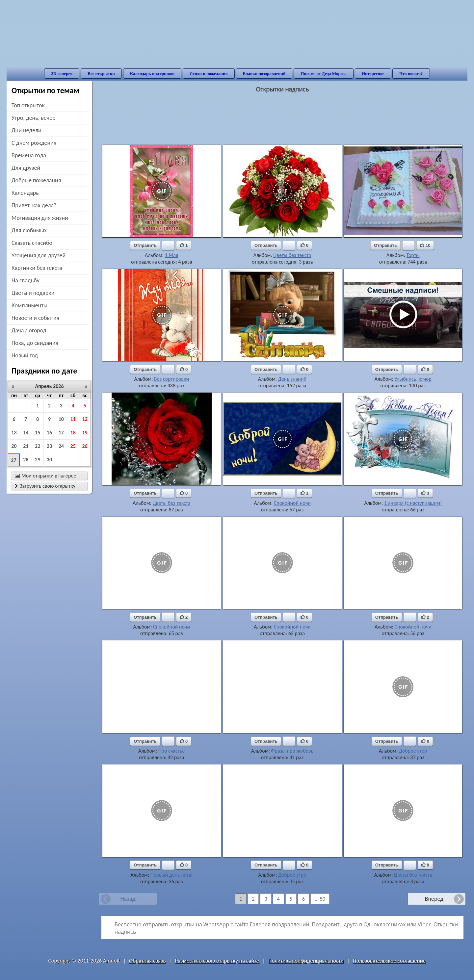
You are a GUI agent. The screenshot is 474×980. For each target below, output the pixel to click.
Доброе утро (413, 751)
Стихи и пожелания (209, 74)
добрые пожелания (36, 180)
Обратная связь (147, 961)
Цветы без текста (292, 255)
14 (26, 433)
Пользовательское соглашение (389, 961)
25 (73, 446)
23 (49, 446)
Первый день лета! (171, 875)
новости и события (35, 318)
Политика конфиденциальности (306, 961)
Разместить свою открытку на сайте (217, 961)
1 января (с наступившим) (413, 503)
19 (85, 433)
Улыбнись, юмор (413, 379)
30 (49, 460)
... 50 (320, 899)
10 (61, 419)
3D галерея (62, 74)
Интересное (373, 74)
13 (14, 433)
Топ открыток (28, 105)
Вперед (434, 899)
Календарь (25, 193)
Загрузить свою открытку (45, 486)
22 (38, 446)
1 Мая (172, 255)
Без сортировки (171, 379)
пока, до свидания (35, 343)
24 (61, 446)
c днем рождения (34, 143)
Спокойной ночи (292, 503)
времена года (29, 155)
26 (85, 446)
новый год (25, 355)
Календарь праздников (152, 74)
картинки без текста (37, 268)
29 (38, 460)
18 (73, 433)
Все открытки (101, 74)
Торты (413, 255)
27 (13, 460)
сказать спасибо (32, 243)
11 (73, 419)
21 (26, 446)
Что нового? (411, 74)
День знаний (292, 379)
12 (85, 419)
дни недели (26, 130)
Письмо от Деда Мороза (324, 74)
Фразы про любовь (292, 751)
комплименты (29, 305)
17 (61, 433)
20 (14, 446)
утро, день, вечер (34, 118)
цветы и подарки (33, 293)
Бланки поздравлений (264, 74)
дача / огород (29, 330)
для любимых (29, 230)
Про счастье (172, 751)
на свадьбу (26, 280)
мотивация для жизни (40, 218)
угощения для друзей (39, 255)
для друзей (26, 168)
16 (49, 433)
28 (26, 460)
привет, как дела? (34, 205)
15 (38, 433)
